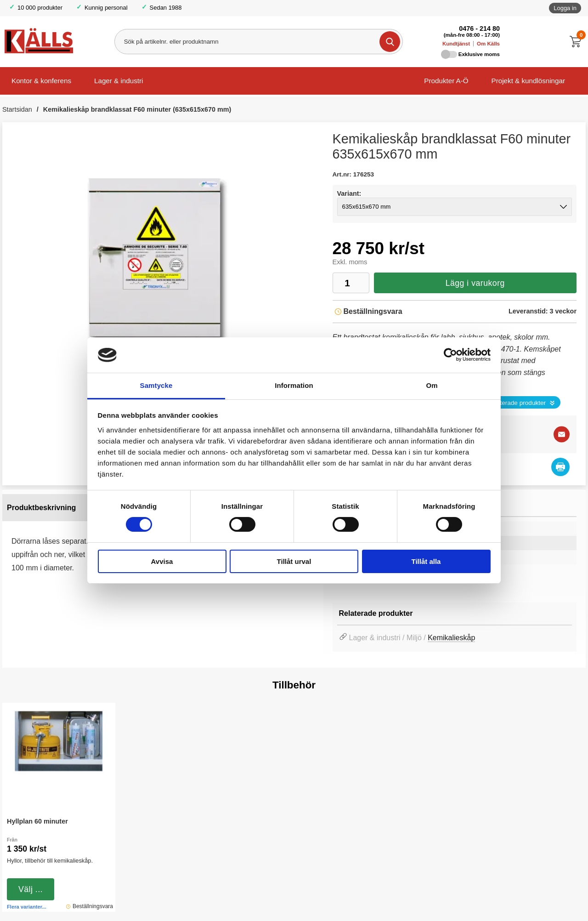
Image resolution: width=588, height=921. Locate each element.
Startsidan (17, 109)
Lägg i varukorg (475, 283)
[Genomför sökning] (390, 42)
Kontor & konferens (41, 81)
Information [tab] (294, 385)
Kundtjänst (456, 44)
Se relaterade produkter (513, 403)
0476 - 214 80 (479, 28)
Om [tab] (432, 385)
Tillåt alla (426, 561)
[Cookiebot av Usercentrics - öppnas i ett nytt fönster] (450, 355)
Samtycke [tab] (156, 385)
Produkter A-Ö (446, 81)
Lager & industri (119, 81)
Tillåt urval (294, 561)
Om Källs (488, 44)
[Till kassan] (578, 42)
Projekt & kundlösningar (528, 81)
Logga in (565, 8)
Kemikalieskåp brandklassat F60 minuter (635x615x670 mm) (137, 109)
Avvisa (162, 561)
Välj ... (31, 889)
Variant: (349, 193)
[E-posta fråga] (562, 435)
